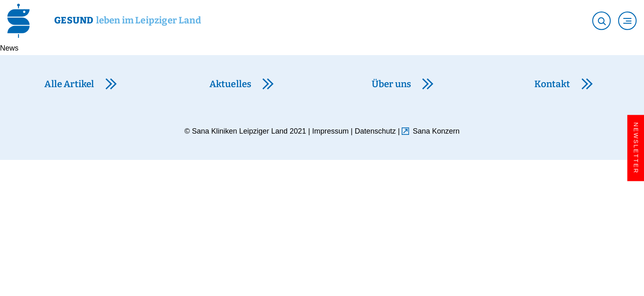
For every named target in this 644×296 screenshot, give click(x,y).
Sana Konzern (436, 131)
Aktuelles (231, 84)
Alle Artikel (69, 84)
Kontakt (552, 84)
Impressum (330, 131)
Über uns (391, 84)
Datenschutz (375, 131)
